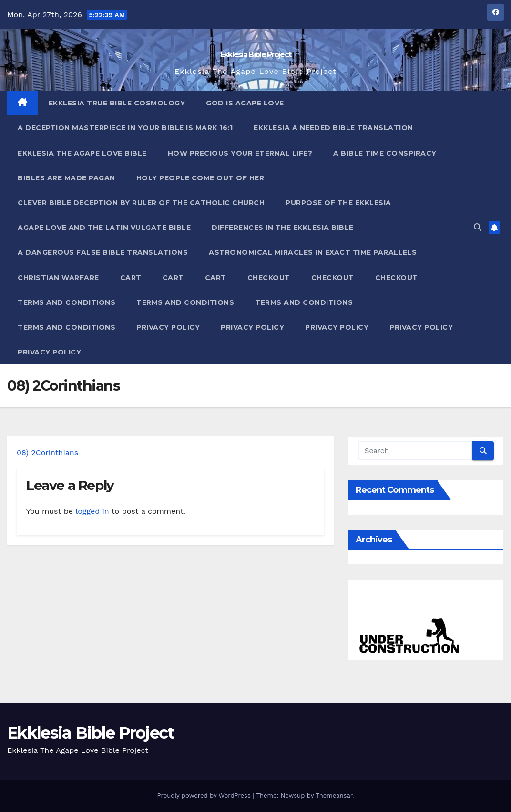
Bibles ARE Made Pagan (66, 178)
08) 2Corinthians (47, 453)
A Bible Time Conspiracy (385, 153)
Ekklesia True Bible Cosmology (117, 103)
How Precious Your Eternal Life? (240, 153)
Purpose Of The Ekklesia (338, 203)
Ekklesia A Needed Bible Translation (333, 128)
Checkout (269, 278)
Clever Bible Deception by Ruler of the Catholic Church (141, 203)
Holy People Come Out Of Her (200, 178)
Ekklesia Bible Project (256, 55)
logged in (92, 511)
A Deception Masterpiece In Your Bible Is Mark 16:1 (125, 128)
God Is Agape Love (245, 103)
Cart (131, 278)
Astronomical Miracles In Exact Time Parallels (313, 252)
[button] (478, 227)
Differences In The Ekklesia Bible (283, 228)
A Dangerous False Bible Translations (103, 252)
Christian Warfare (58, 278)
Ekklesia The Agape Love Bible (82, 153)
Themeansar (334, 796)
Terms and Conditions (66, 302)
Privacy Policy (168, 327)
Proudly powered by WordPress (205, 796)
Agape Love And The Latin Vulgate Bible (104, 228)
